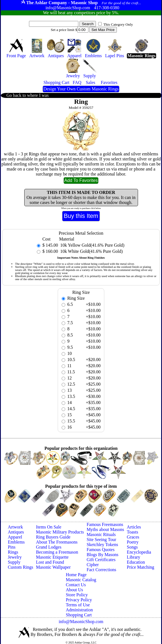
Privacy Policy (79, 600)
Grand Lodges (49, 547)
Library (134, 557)
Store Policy (77, 595)
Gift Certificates (101, 560)
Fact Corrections (101, 570)
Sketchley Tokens (102, 545)
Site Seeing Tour (101, 540)
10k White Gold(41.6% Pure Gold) (91, 251)
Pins (12, 547)
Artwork (15, 527)
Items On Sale (49, 527)
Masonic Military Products (60, 532)
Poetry (133, 542)
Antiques (16, 532)
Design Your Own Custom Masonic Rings (81, 89)
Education (136, 562)
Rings (13, 552)
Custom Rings (20, 567)
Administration (79, 610)
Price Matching (141, 567)
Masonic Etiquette (52, 557)
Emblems (16, 542)
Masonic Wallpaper (53, 567)
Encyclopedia (139, 552)
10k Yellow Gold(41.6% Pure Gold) (92, 245)
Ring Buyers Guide (53, 537)
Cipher (93, 565)
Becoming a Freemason (57, 552)
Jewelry (15, 557)
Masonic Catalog (81, 580)
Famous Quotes (101, 550)
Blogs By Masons (103, 555)
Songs (132, 547)
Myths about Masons (105, 529)
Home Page (76, 575)
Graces (133, 537)
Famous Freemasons (105, 524)
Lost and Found (50, 562)
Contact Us (76, 585)
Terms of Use (78, 605)
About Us (74, 590)
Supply (14, 562)
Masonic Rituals (101, 534)
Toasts (133, 532)
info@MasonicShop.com (81, 622)
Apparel (15, 537)
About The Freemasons (57, 542)
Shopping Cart (79, 615)
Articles (134, 527)
